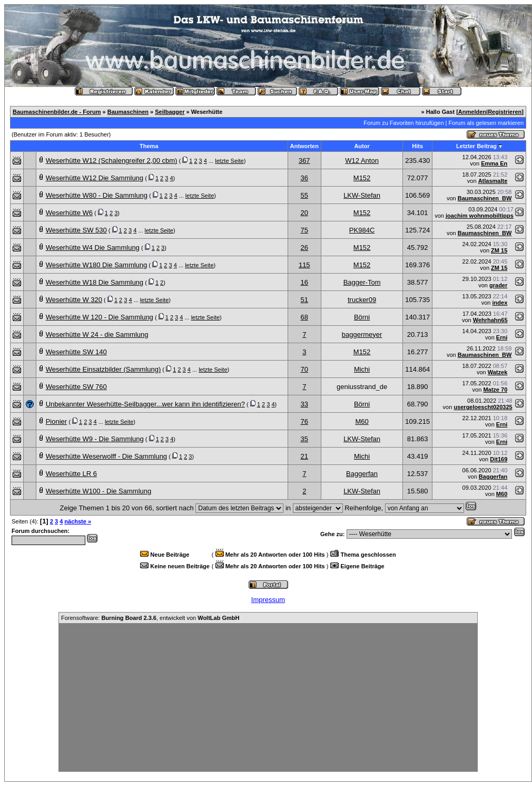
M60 (362, 421)
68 (304, 317)
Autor (362, 146)
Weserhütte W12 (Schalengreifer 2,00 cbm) (112, 161)
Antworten (304, 146)
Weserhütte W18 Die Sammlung (95, 282)
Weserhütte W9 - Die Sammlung (95, 439)
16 (304, 282)
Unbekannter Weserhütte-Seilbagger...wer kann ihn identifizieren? (145, 404)
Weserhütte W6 (69, 213)
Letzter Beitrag (476, 146)
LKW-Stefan (362, 195)
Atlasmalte (493, 181)
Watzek (498, 372)
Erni (502, 337)
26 (304, 248)
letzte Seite (229, 161)
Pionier (56, 421)
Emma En (494, 163)
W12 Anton (362, 161)
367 (304, 161)
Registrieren (505, 112)
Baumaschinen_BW (485, 198)
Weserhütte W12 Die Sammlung (95, 178)
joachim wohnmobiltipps (480, 216)
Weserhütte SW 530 (76, 230)
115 (304, 265)
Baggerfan (362, 474)
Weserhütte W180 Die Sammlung (97, 265)
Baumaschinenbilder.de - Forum (57, 112)
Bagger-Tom (362, 282)
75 (304, 230)
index (500, 303)
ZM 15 (499, 250)
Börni (362, 317)
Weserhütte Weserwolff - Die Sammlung (106, 456)
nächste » (78, 521)
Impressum (268, 600)
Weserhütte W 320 (74, 300)
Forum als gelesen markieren (486, 123)
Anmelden (472, 112)
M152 (362, 178)
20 (304, 213)
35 (304, 439)
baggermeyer (362, 334)
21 (304, 456)
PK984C (362, 230)
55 (304, 195)
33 (304, 404)
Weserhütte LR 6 (71, 474)
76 (304, 421)
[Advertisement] (268, 697)
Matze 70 (495, 390)
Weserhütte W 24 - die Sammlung (97, 334)
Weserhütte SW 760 (76, 387)
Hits (417, 146)
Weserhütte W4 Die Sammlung (93, 248)
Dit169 (499, 459)
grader (498, 285)
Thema (149, 146)
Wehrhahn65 (490, 320)
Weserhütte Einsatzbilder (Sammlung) (104, 369)
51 (304, 300)
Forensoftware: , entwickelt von (150, 618)
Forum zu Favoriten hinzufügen (403, 123)
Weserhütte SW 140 (76, 352)
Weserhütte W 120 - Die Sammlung (100, 317)
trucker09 (362, 300)
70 (304, 369)
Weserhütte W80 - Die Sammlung (97, 195)
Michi (362, 369)
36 (304, 178)
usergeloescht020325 (483, 407)
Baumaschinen (128, 112)
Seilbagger (170, 112)
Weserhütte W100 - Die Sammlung (99, 491)
